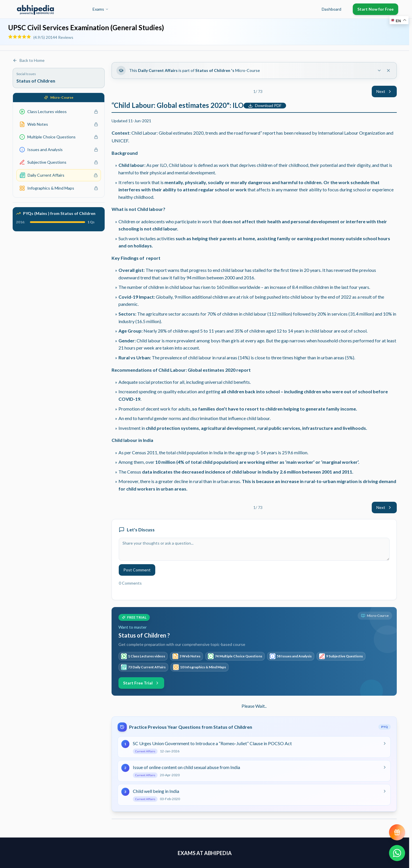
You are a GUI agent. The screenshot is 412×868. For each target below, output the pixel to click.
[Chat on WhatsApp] (397, 853)
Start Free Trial (141, 683)
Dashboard (331, 9)
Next (384, 91)
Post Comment (137, 570)
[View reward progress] (397, 832)
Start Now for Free (375, 9)
